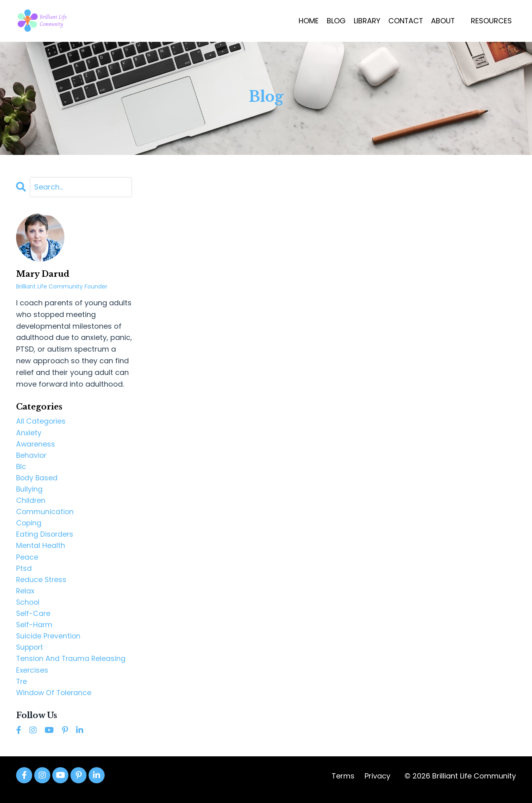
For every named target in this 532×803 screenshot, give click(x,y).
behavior (32, 456)
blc (21, 468)
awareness (36, 444)
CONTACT (405, 21)
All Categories (41, 421)
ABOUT (443, 21)
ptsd (24, 572)
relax (26, 595)
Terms (343, 783)
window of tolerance (55, 699)
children (31, 502)
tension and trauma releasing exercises (72, 670)
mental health (41, 549)
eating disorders (45, 537)
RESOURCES (491, 21)
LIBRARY (366, 21)
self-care (34, 618)
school (28, 606)
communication (45, 514)
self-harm (35, 630)
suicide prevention (49, 641)
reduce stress (42, 584)
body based (37, 479)
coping (29, 526)
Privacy (377, 783)
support (31, 653)
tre (22, 688)
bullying (30, 491)
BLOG (335, 21)
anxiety (29, 433)
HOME (307, 21)
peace (27, 560)
